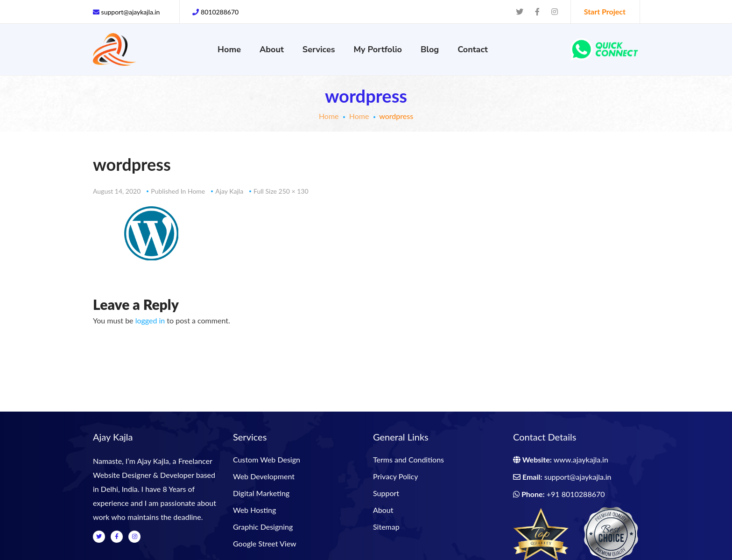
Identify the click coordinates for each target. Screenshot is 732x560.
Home (329, 116)
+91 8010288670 (576, 494)
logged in (150, 320)
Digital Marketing (261, 493)
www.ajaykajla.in (581, 459)
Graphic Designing (263, 527)
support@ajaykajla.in (578, 477)
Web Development (264, 476)
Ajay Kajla (229, 191)
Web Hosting (254, 510)
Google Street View (265, 543)
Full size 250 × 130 (281, 191)
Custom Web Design (267, 459)
